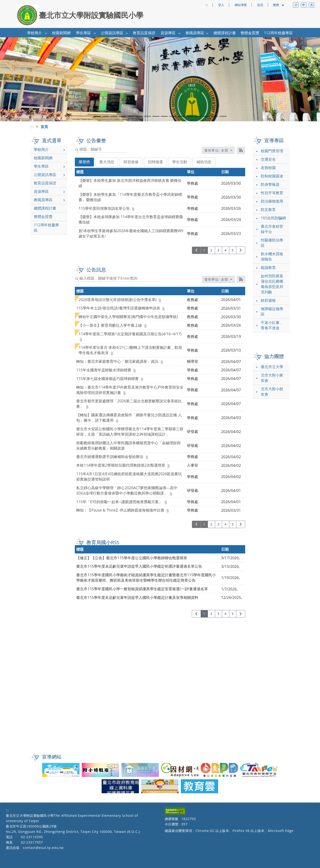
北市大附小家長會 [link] (272, 378)
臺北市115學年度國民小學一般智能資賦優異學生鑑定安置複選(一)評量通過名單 (142, 589)
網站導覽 (241, 5)
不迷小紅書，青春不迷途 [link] (272, 325)
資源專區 (41, 191)
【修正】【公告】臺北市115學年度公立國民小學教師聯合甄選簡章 (132, 558)
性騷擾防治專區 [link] (272, 243)
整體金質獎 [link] (250, 33)
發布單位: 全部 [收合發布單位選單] (217, 279)
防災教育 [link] (268, 210)
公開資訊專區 (45, 175)
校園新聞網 (43, 158)
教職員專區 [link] (195, 33)
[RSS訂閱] (241, 150)
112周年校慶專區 (46, 228)
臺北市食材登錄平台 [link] (272, 229)
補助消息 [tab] (204, 162)
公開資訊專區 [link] (112, 33)
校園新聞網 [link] (61, 33)
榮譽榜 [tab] (84, 162)
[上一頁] (196, 250)
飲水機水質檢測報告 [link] (272, 256)
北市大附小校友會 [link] (272, 392)
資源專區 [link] (168, 33)
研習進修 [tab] (131, 162)
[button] (46, 33)
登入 (221, 5)
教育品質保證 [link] (144, 33)
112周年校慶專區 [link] (278, 33)
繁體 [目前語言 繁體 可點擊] (279, 5)
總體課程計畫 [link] (225, 33)
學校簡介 (41, 149)
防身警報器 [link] (270, 184)
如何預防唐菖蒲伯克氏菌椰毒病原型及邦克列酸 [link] (272, 284)
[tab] (97, 116)
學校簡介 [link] (34, 33)
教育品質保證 (45, 183)
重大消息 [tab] (107, 162)
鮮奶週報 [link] (268, 300)
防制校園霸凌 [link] (272, 176)
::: (207, 5)
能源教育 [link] (268, 268)
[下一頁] (241, 250)
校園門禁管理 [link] (272, 151)
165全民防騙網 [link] (273, 218)
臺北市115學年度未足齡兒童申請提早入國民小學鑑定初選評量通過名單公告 (139, 566)
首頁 (260, 5)
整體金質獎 (43, 217)
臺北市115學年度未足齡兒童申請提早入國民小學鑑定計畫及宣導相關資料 (137, 597)
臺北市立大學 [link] (272, 367)
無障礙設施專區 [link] (272, 311)
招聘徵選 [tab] (155, 162)
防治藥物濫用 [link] (272, 201)
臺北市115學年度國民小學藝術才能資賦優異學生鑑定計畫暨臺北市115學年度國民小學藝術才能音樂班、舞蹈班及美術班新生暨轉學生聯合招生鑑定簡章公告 (146, 578)
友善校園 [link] (268, 168)
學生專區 (41, 166)
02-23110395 (32, 837)
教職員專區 (43, 200)
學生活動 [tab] (180, 162)
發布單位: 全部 (217, 150)
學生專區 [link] (83, 33)
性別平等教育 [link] (272, 193)
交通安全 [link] (268, 159)
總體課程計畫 (45, 208)
